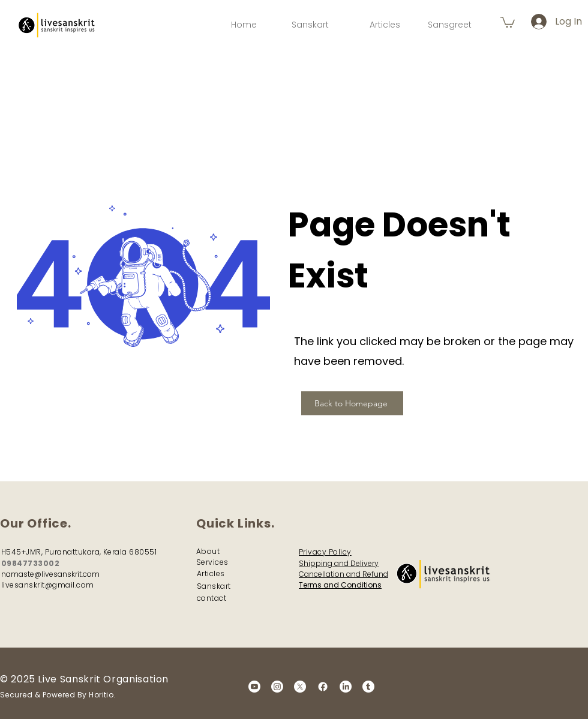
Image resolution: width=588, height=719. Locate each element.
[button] (508, 22)
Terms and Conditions (340, 585)
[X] (300, 687)
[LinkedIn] (346, 687)
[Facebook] (323, 687)
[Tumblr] (368, 687)
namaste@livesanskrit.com (50, 574)
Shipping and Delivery (339, 563)
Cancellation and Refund (343, 574)
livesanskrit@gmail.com (48, 585)
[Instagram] (277, 687)
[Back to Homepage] (352, 403)
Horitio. (102, 695)
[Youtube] (254, 687)
